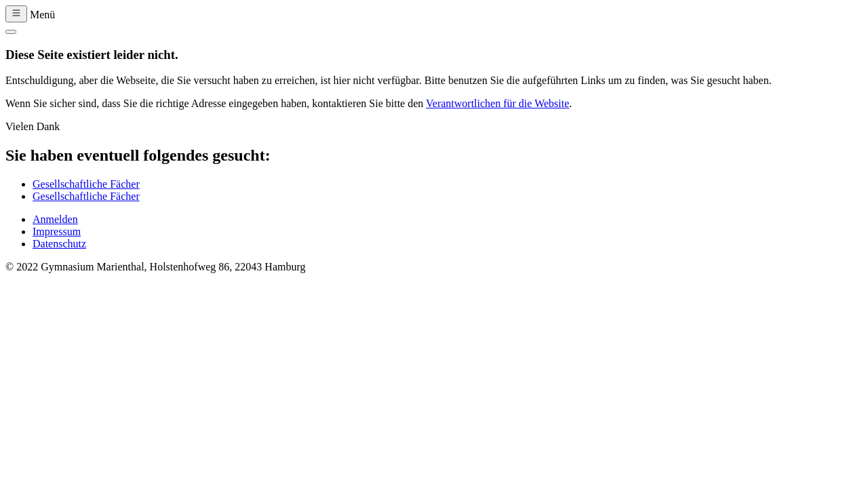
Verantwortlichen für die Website (497, 103)
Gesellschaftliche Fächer (86, 184)
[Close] (11, 32)
